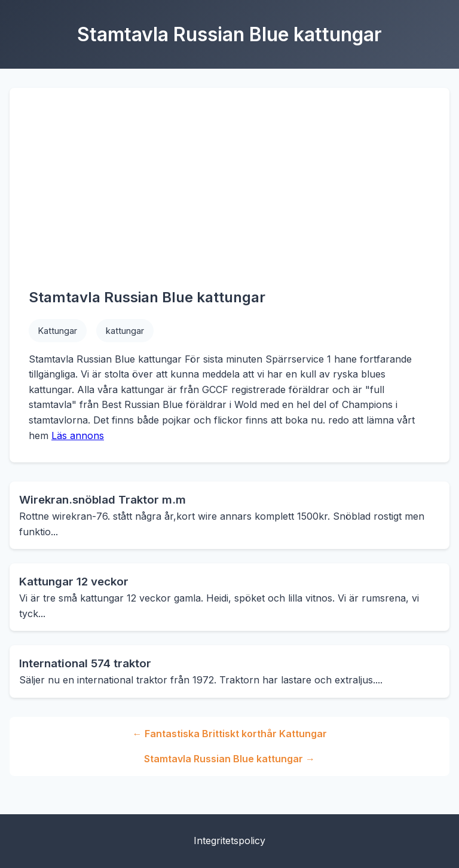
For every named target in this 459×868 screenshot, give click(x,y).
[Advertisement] (229, 197)
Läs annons (78, 435)
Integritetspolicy (229, 841)
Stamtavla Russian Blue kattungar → (229, 759)
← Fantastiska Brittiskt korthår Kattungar (230, 734)
